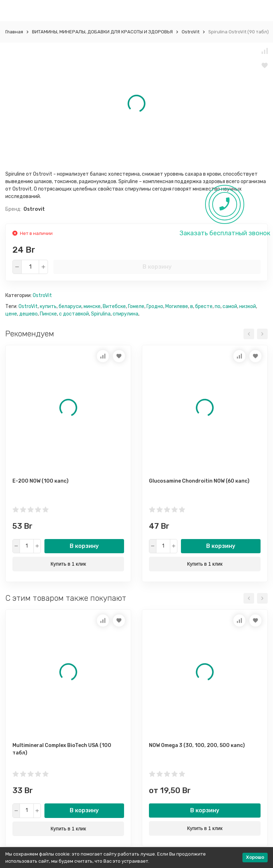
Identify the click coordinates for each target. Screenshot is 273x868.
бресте (204, 306)
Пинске (48, 314)
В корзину (157, 267)
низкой (248, 306)
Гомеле (136, 306)
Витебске (114, 306)
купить (48, 306)
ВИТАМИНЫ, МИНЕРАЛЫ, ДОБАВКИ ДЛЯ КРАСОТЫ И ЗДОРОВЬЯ (102, 32)
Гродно (155, 306)
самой (230, 306)
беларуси (70, 306)
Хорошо (255, 857)
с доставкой (74, 314)
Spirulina (101, 314)
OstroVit (191, 32)
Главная (14, 32)
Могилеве (177, 306)
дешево (28, 314)
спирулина (125, 314)
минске (92, 306)
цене (11, 314)
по (218, 306)
